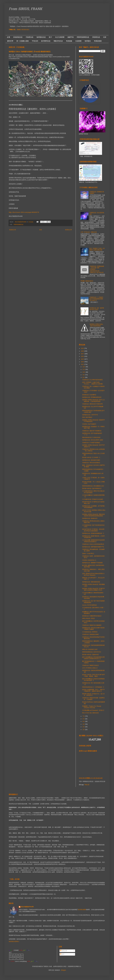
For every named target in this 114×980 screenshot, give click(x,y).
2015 (83, 359)
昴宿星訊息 (96, 37)
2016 (83, 357)
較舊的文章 (69, 230)
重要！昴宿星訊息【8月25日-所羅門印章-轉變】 (94, 466)
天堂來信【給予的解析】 (89, 424)
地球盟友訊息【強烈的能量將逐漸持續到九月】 (93, 646)
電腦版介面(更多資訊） (23, 30)
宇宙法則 (35, 41)
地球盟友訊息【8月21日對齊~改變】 (93, 440)
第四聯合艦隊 (82, 910)
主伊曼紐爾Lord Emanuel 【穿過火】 (93, 710)
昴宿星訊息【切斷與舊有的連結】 (92, 616)
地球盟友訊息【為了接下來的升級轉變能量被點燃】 (93, 602)
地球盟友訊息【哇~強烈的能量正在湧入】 (93, 684)
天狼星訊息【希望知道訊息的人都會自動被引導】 (93, 522)
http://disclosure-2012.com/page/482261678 (24, 212)
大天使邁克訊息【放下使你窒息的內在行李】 (93, 526)
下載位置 (87, 785)
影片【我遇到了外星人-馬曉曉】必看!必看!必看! (97, 249)
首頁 (41, 230)
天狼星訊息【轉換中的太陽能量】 (92, 625)
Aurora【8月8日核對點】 (90, 605)
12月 (84, 367)
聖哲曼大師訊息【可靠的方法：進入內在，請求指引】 (93, 695)
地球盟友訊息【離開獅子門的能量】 (93, 563)
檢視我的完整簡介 (14, 942)
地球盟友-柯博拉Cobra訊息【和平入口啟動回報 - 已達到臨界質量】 (94, 401)
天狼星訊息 (29, 37)
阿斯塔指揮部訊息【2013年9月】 (92, 652)
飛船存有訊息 (58, 41)
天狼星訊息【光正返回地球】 (97, 214)
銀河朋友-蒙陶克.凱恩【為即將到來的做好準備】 (93, 566)
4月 (84, 724)
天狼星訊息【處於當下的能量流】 (92, 431)
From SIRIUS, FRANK (25, 9)
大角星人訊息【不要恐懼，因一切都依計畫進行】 (93, 479)
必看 (9, 37)
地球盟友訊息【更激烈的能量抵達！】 (93, 533)
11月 (84, 370)
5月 (84, 722)
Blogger (64, 970)
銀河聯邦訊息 (46, 41)
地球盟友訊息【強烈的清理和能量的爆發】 (93, 671)
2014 (83, 362)
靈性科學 (10, 41)
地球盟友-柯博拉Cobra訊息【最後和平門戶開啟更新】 (94, 421)
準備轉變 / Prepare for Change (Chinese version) (92, 707)
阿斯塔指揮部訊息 (83, 37)
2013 (83, 365)
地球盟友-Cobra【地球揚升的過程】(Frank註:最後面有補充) (30, 52)
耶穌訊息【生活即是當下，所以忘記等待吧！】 (93, 579)
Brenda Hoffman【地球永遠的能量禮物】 (94, 703)
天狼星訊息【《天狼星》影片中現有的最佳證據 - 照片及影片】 (97, 299)
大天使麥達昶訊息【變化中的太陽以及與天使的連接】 (93, 492)
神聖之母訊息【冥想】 (89, 619)
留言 (62, 954)
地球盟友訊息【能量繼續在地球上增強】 (93, 474)
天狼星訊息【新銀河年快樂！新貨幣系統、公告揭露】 (93, 699)
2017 (83, 354)
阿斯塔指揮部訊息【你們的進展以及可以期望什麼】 (93, 411)
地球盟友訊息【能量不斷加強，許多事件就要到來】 (93, 537)
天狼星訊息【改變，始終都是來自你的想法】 (93, 557)
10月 (84, 372)
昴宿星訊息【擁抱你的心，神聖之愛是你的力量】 (93, 570)
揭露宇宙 (71, 37)
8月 (84, 378)
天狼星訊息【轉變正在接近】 (91, 666)
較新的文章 (13, 230)
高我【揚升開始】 (87, 417)
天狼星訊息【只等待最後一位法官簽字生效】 (93, 391)
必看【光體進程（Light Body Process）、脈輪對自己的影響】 (93, 383)
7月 (84, 716)
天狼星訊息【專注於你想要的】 (91, 463)
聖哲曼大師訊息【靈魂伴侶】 (91, 655)
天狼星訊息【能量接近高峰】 (91, 635)
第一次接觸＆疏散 (23, 41)
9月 (84, 375)
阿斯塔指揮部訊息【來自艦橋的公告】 (93, 486)
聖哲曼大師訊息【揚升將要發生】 (92, 489)
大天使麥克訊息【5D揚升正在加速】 (93, 499)
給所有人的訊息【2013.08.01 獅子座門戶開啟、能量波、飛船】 (94, 675)
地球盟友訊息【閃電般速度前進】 (92, 397)
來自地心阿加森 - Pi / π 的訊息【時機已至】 (93, 483)
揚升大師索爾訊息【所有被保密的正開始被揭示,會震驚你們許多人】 (93, 658)
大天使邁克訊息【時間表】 (90, 632)
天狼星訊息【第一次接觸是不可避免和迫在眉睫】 (93, 387)
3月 (84, 727)
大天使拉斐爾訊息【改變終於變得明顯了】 (93, 496)
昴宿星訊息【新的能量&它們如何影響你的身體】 (93, 598)
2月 (84, 730)
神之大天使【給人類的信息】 (91, 713)
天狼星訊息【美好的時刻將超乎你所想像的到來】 (93, 638)
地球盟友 (88, 41)
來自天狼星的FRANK (27, 907)
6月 (84, 719)
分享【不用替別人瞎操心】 (90, 668)
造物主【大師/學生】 (88, 554)
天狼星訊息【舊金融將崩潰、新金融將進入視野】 (93, 550)
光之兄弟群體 (60, 37)
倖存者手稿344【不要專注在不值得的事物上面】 (93, 503)
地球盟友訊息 (41, 37)
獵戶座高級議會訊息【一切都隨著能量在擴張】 (93, 662)
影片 (50, 37)
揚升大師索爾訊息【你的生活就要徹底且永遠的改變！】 (93, 680)
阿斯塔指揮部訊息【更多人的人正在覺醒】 (93, 454)
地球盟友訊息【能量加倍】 (90, 518)
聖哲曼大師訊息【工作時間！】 (91, 458)
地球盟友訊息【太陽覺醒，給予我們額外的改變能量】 (93, 507)
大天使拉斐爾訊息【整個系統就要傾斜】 (93, 594)
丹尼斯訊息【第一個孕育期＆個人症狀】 (97, 309)
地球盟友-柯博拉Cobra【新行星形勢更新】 (96, 325)
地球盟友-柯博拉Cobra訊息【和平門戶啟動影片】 (94, 446)
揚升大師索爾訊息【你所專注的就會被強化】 (93, 622)
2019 (83, 349)
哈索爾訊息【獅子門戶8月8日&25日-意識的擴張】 (94, 613)
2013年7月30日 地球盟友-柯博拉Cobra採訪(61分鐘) (94, 511)
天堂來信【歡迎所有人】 (89, 560)
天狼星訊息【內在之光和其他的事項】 (93, 544)
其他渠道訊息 (18, 37)
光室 (105, 37)
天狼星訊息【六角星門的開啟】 (91, 443)
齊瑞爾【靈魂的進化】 (87, 281)
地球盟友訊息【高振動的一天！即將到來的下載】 (93, 427)
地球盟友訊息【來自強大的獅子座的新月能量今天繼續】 (93, 629)
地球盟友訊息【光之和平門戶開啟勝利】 (93, 407)
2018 (83, 351)
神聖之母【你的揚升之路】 (90, 650)
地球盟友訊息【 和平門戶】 (90, 415)
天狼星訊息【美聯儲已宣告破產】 (97, 193)
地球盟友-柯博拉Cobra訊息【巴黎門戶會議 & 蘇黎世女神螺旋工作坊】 (94, 589)
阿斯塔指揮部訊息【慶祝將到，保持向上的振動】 (93, 642)
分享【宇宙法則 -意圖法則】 (89, 232)
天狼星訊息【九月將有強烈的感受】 (93, 380)
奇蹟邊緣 (69, 41)
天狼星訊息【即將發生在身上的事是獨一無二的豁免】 (93, 450)
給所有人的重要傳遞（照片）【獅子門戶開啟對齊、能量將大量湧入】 (93, 690)
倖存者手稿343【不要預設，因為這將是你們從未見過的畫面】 (93, 530)
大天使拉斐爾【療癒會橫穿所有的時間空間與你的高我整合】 (93, 541)
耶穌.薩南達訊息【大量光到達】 (92, 438)
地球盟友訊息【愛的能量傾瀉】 (91, 582)
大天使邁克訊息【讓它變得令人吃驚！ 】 (93, 608)
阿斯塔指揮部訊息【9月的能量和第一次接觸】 (93, 470)
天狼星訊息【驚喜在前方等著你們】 (93, 404)
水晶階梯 (78, 41)
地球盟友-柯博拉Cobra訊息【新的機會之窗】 (94, 585)
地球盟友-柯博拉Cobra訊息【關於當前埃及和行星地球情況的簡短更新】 (94, 515)
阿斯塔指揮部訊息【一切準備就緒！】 (93, 687)
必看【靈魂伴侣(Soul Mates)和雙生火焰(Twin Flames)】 (93, 574)
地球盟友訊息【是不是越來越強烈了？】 (92, 434)
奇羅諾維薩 (98, 41)
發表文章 (63, 951)
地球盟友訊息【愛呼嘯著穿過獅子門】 (93, 547)
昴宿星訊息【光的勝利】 (89, 395)
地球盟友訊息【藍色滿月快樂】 (91, 460)
